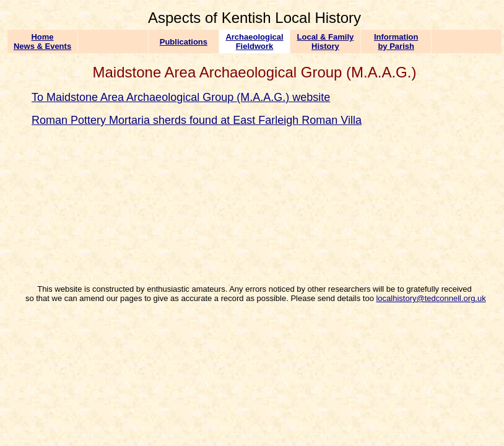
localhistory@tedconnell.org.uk (431, 298)
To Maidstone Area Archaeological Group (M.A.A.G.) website (181, 97)
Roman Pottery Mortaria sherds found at (132, 120)
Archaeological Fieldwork (254, 42)
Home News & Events (42, 42)
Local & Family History (326, 42)
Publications (184, 42)
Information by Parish (396, 42)
